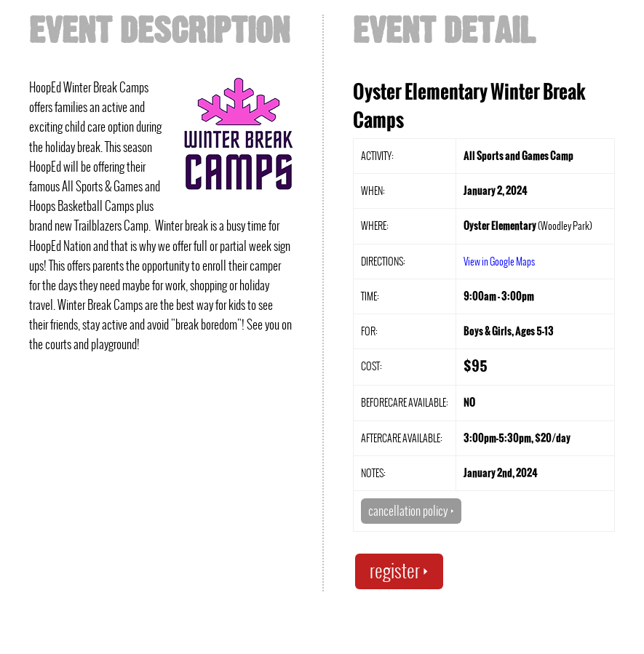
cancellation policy (411, 511)
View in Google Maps (499, 261)
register (399, 571)
